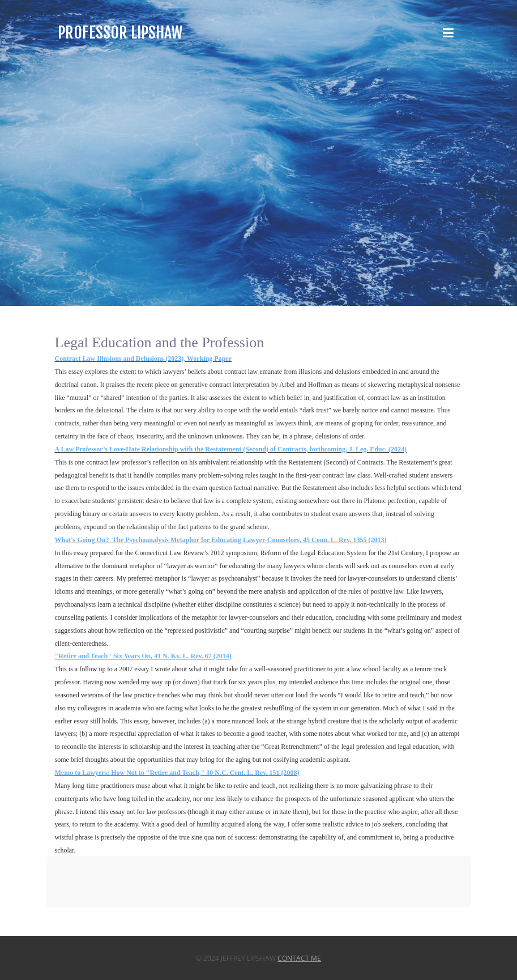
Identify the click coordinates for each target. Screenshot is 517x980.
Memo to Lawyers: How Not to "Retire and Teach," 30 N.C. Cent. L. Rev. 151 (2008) (177, 773)
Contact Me (299, 958)
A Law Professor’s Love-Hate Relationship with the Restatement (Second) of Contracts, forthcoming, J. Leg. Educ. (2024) (231, 449)
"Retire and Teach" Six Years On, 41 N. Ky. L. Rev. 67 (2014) (143, 656)
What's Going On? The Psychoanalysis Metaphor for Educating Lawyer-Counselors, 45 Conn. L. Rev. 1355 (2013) (221, 540)
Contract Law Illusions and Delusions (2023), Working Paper (144, 359)
